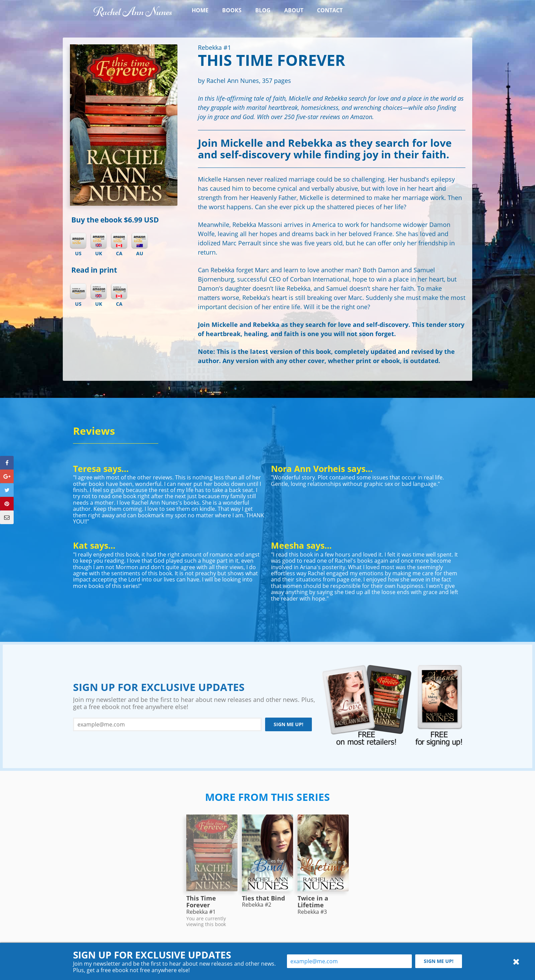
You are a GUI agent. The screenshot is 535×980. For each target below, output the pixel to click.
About (294, 10)
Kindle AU (140, 241)
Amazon (78, 291)
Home (200, 10)
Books (232, 10)
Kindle (78, 241)
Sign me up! (288, 724)
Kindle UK (99, 241)
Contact (330, 10)
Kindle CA (119, 241)
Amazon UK (99, 291)
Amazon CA (119, 291)
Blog (263, 10)
